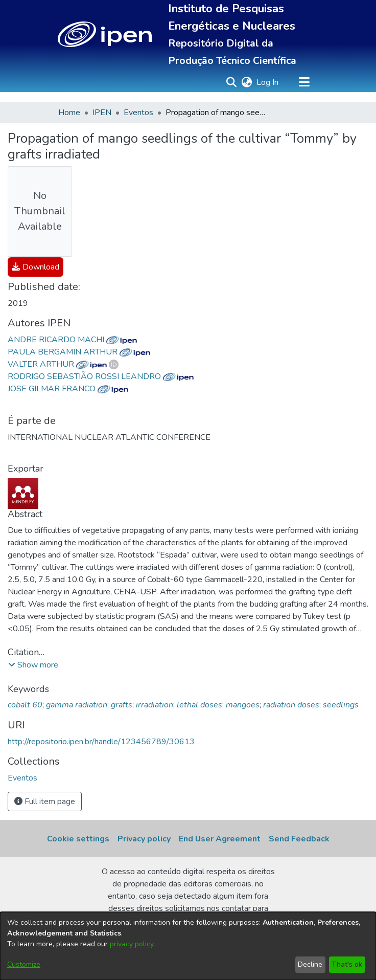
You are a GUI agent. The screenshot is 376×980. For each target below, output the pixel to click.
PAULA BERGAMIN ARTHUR (79, 352)
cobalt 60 (25, 705)
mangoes (243, 705)
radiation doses (291, 705)
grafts (122, 705)
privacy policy (132, 944)
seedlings (341, 705)
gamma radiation (77, 705)
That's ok (347, 964)
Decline (310, 964)
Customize (24, 964)
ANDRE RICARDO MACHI (72, 340)
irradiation (155, 705)
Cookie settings (78, 839)
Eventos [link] (138, 113)
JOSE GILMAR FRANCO (68, 389)
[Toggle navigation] (304, 82)
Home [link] (69, 113)
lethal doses (199, 705)
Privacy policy (144, 839)
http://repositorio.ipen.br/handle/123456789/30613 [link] (101, 742)
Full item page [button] (45, 801)
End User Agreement (220, 839)
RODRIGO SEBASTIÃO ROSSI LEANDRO (101, 376)
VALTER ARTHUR (57, 364)
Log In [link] (268, 82)
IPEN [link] (102, 113)
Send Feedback (299, 839)
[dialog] (188, 946)
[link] (36, 267)
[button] (105, 34)
